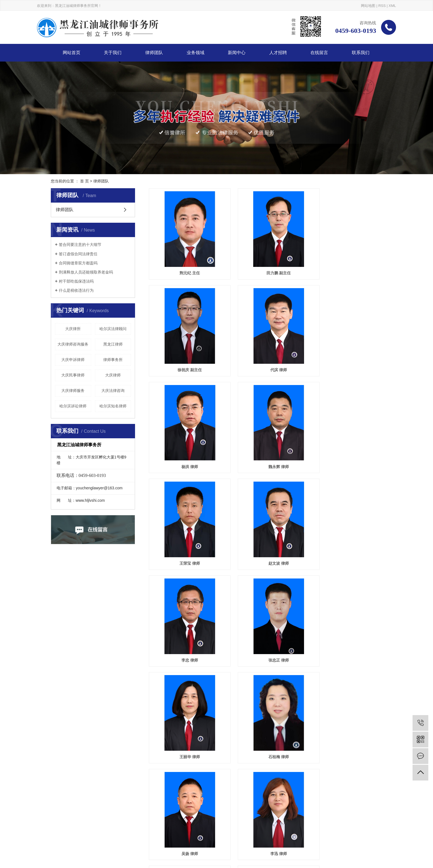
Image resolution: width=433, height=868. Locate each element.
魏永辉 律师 (346, 352)
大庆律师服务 (73, 391)
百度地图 (248, 841)
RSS (382, 6)
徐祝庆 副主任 (346, 264)
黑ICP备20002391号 (128, 826)
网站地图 (368, 6)
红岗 (117, 841)
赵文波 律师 (266, 440)
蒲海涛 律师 (185, 704)
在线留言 (319, 53)
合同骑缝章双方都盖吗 (78, 263)
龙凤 (83, 841)
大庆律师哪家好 (115, 834)
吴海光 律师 (346, 616)
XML (392, 6)
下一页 (264, 726)
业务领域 (196, 53)
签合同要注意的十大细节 (80, 245)
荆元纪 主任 (185, 264)
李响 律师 (266, 704)
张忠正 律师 (185, 528)
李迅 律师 (266, 616)
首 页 (85, 181)
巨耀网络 (64, 849)
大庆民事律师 (73, 375)
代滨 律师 (185, 352)
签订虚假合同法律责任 (78, 254)
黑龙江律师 (113, 344)
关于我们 (113, 53)
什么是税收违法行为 (76, 290)
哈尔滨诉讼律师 (73, 406)
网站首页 (72, 53)
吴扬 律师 (185, 616)
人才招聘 (278, 53)
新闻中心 (237, 53)
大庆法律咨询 (113, 391)
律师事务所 (113, 360)
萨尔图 (94, 841)
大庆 (61, 841)
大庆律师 (113, 375)
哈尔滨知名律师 (113, 406)
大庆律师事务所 (86, 834)
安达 (134, 841)
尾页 (281, 726)
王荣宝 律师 (185, 440)
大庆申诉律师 (73, 360)
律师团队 (154, 53)
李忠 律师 (346, 440)
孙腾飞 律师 (346, 704)
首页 (227, 726)
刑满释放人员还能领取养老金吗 (86, 272)
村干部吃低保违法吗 (76, 281)
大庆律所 (73, 329)
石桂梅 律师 (346, 528)
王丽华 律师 (266, 528)
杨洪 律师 (266, 352)
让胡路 (106, 841)
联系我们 (361, 53)
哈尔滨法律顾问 (113, 329)
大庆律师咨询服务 (73, 344)
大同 (126, 841)
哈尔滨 (72, 841)
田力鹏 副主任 (266, 264)
